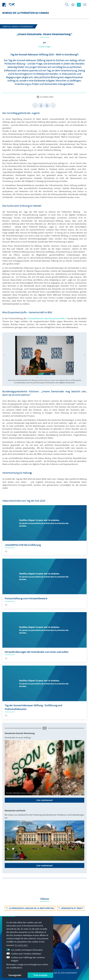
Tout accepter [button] (40, 975)
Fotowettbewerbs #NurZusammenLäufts (47, 318)
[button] (4, 355)
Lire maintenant (45, 800)
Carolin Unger (44, 47)
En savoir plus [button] (21, 945)
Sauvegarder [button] (15, 975)
